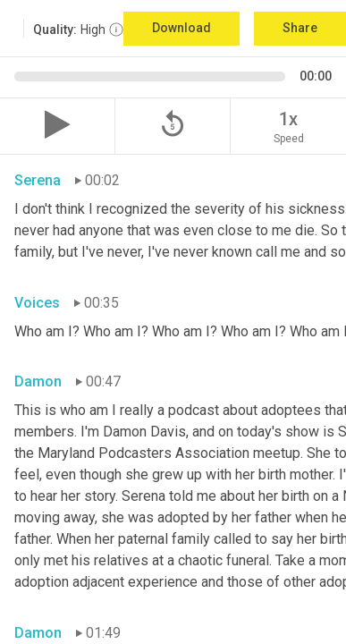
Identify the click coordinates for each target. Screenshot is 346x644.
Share (300, 28)
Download (181, 28)
